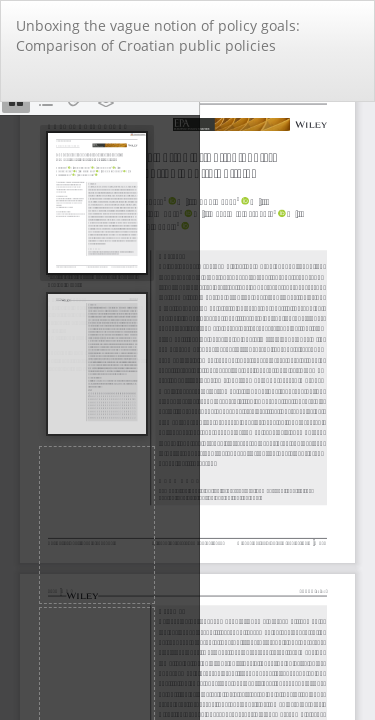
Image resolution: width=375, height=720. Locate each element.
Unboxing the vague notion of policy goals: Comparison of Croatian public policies (158, 35)
